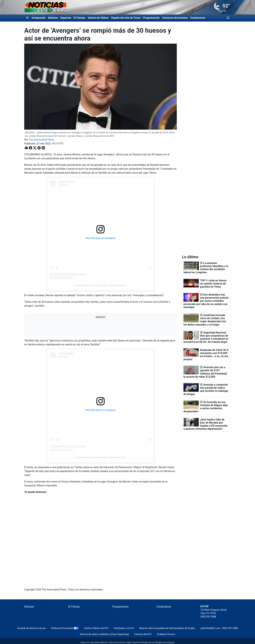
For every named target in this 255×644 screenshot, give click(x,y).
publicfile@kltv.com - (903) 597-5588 (219, 628)
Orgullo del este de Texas (126, 18)
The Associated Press (41, 140)
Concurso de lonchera (175, 18)
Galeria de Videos (98, 18)
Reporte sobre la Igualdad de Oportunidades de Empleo (167, 628)
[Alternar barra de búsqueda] (228, 18)
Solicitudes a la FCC (124, 628)
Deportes (66, 18)
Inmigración (39, 18)
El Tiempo (80, 18)
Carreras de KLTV (143, 634)
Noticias (53, 18)
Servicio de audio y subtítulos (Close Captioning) (104, 634)
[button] (26, 148)
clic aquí (90, 642)
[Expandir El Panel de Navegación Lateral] (27, 18)
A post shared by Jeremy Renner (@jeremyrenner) (101, 285)
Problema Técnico (166, 634)
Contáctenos (198, 18)
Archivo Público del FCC (96, 628)
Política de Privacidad (62, 628)
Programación (151, 18)
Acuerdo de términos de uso (32, 628)
